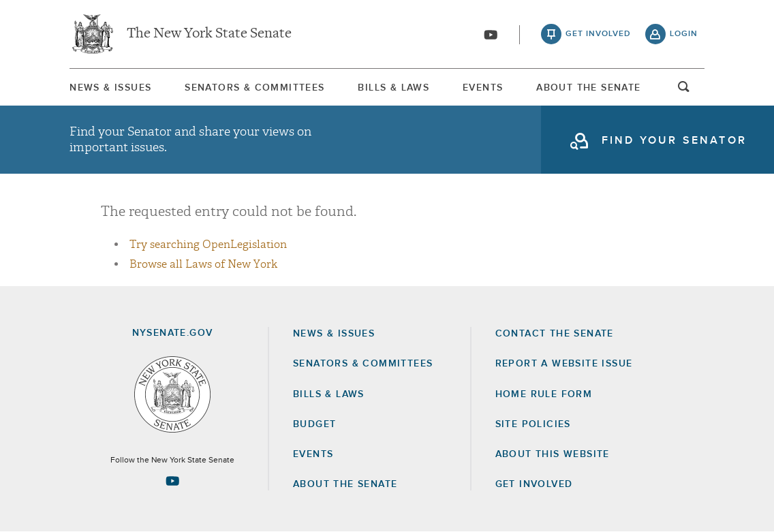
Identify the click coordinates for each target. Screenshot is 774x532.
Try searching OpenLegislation (208, 245)
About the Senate (345, 484)
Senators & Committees (254, 88)
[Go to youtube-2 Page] (172, 481)
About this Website (553, 454)
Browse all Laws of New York (203, 264)
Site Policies (533, 424)
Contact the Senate (555, 334)
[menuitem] (110, 88)
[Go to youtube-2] (491, 35)
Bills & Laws (393, 88)
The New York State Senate (209, 34)
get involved (598, 34)
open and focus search (684, 91)
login (684, 34)
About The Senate (588, 88)
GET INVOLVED (534, 484)
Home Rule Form (544, 394)
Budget (314, 424)
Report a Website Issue (564, 364)
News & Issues (110, 88)
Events (483, 88)
